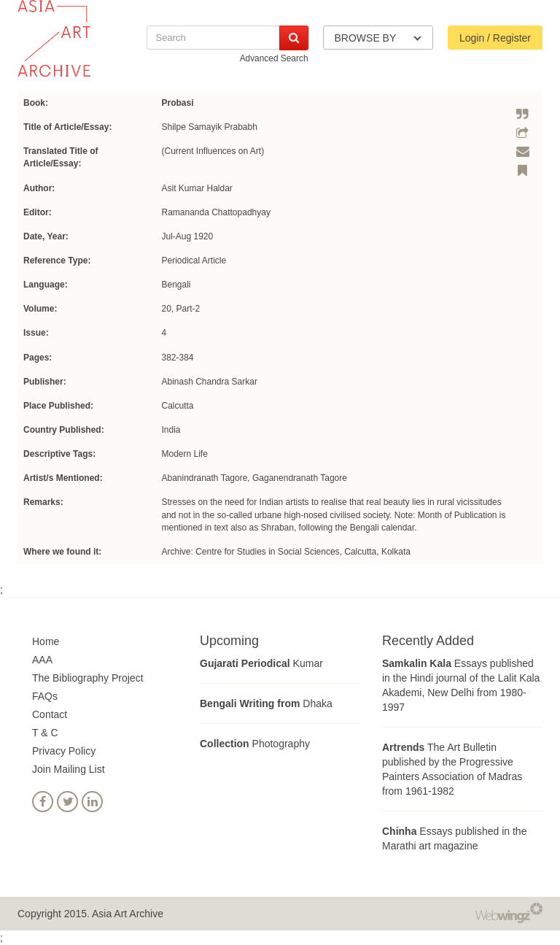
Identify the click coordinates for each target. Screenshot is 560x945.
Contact (50, 714)
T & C (45, 733)
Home (46, 641)
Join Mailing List (69, 769)
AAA (42, 660)
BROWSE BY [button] (378, 38)
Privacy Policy (64, 751)
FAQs (45, 696)
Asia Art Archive (128, 914)
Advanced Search (274, 58)
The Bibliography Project (88, 678)
